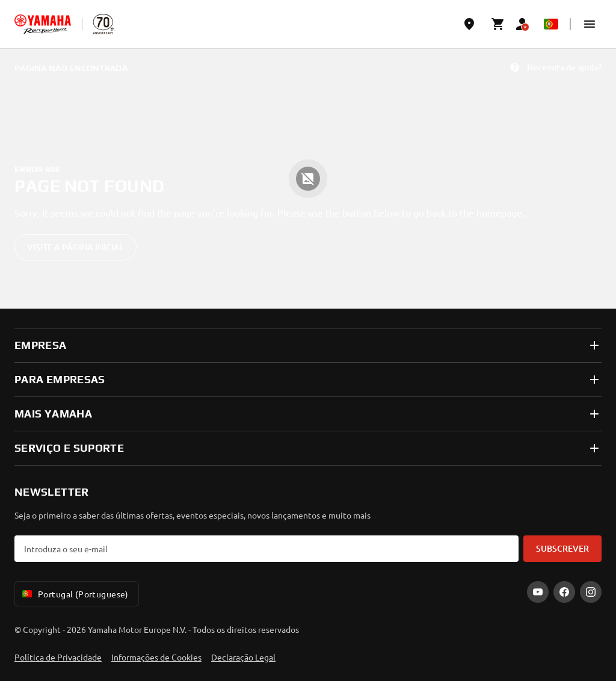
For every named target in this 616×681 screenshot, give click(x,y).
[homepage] (43, 24)
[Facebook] (564, 592)
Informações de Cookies (156, 657)
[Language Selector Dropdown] (551, 24)
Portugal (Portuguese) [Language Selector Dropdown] (74, 594)
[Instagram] (591, 592)
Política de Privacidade (58, 657)
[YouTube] (538, 592)
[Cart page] (498, 24)
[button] (590, 24)
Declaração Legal (243, 657)
